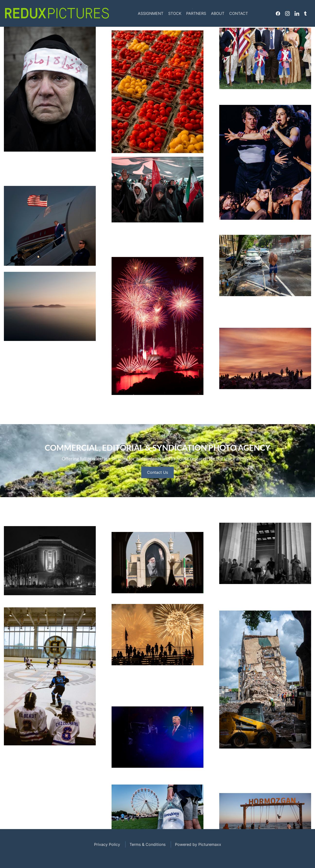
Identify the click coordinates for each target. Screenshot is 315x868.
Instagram (287, 13)
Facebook (278, 13)
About (218, 13)
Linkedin (297, 13)
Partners (196, 13)
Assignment (151, 13)
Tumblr (305, 13)
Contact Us (157, 491)
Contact (239, 13)
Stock (175, 13)
